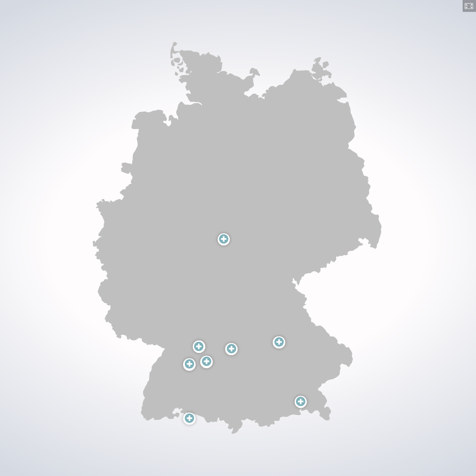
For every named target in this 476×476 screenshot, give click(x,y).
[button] (469, 6)
